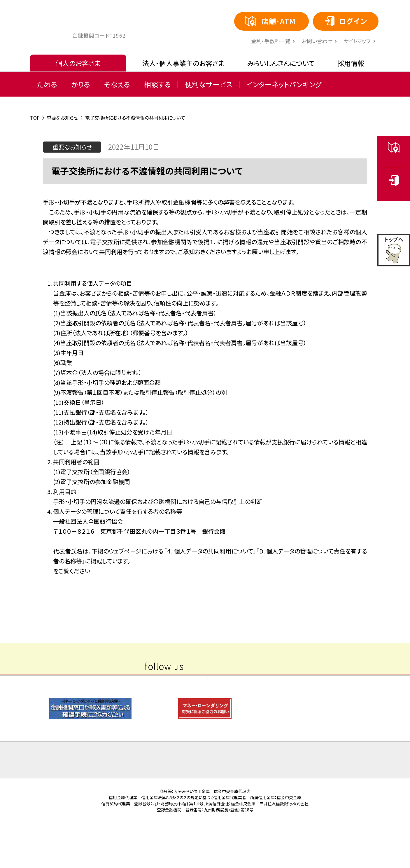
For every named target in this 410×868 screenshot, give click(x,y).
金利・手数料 (124, 804)
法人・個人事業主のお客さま (183, 63)
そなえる (117, 84)
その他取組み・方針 (61, 804)
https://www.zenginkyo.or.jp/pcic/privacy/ (111, 571)
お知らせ (189, 793)
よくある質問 (54, 793)
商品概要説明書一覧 (273, 793)
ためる (47, 84)
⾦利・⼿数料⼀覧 (271, 41)
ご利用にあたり (197, 804)
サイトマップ (357, 41)
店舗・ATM (331, 793)
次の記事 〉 (270, 590)
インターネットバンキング (284, 84)
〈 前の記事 (140, 590)
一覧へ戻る (205, 590)
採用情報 (351, 63)
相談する (157, 84)
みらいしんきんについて (281, 63)
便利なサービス (209, 84)
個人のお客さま (78, 63)
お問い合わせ (317, 41)
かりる (81, 84)
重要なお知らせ (127, 793)
